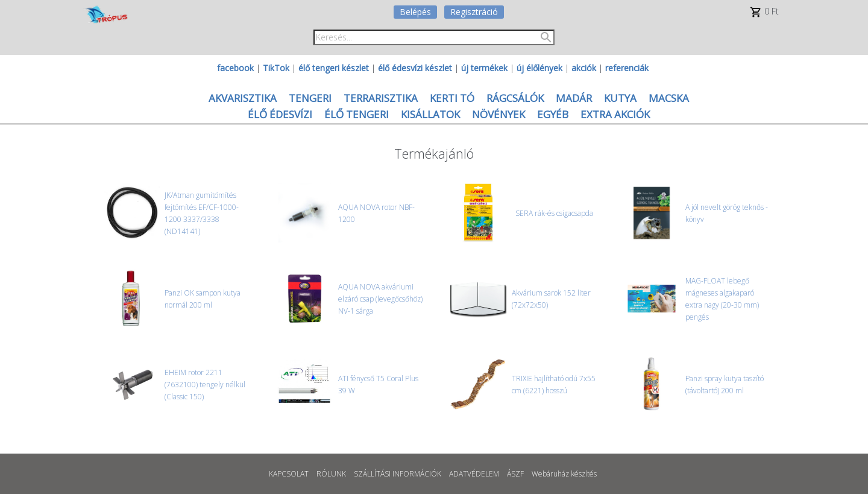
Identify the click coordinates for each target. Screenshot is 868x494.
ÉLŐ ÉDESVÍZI (280, 114)
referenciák (627, 68)
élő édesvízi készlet (415, 68)
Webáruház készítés (564, 474)
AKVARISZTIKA (243, 98)
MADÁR (574, 98)
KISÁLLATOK (430, 114)
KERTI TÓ (452, 98)
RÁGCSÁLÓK (515, 98)
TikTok (276, 68)
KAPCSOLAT (289, 474)
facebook (235, 68)
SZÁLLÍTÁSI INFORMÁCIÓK (398, 474)
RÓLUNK (331, 474)
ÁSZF (515, 474)
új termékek (484, 68)
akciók (584, 68)
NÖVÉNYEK (498, 114)
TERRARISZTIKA (381, 98)
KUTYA (620, 98)
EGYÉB (553, 114)
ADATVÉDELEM (474, 474)
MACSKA (669, 98)
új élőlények (539, 68)
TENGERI (310, 98)
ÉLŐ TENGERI (357, 114)
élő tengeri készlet (334, 68)
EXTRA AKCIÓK (615, 114)
